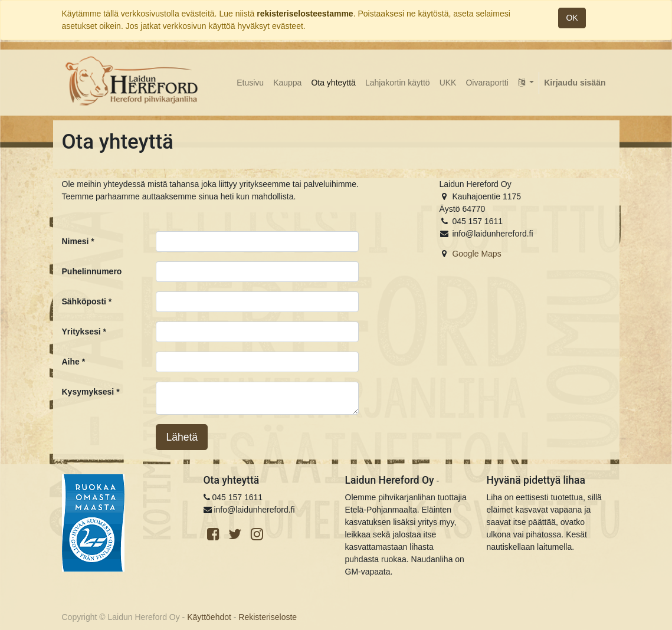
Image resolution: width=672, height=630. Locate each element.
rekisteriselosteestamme (305, 14)
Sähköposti (84, 301)
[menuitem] (250, 83)
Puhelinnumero (92, 271)
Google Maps (476, 254)
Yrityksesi (81, 332)
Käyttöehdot (209, 617)
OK (572, 18)
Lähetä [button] (182, 437)
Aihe (71, 362)
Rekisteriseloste (268, 617)
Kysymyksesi (88, 392)
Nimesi (76, 241)
